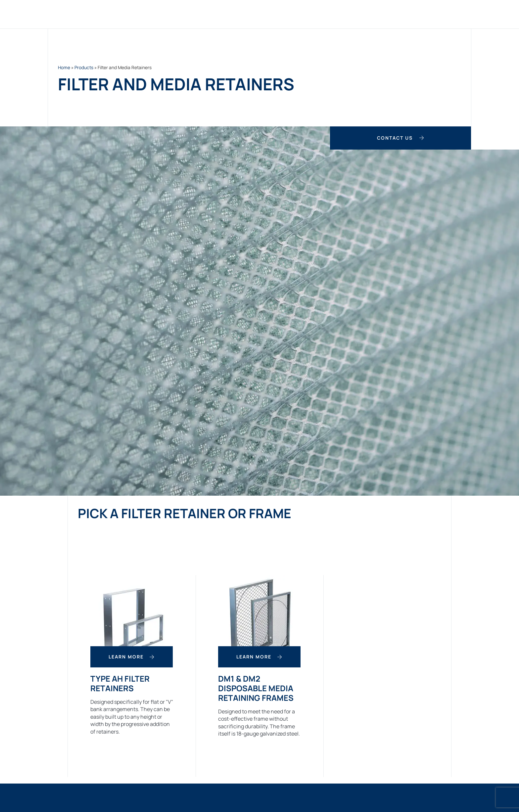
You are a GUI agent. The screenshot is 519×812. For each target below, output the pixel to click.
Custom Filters (249, 14)
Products (200, 14)
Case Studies (354, 14)
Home (167, 14)
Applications (304, 14)
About (394, 14)
